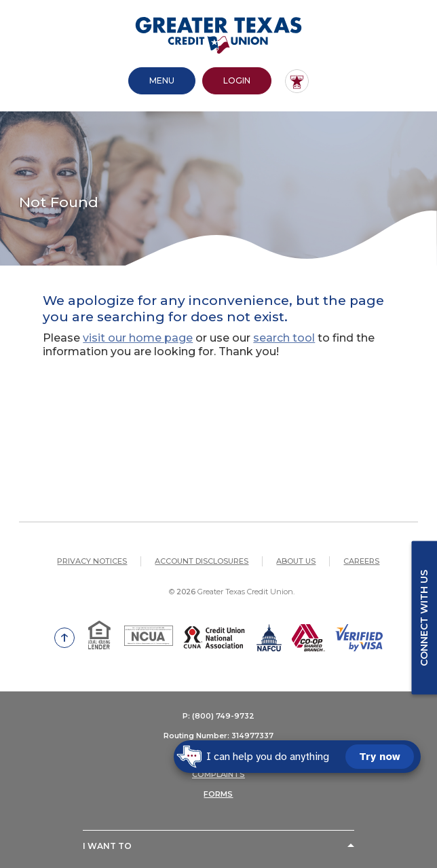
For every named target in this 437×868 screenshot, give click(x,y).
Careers (361, 561)
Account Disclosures (202, 561)
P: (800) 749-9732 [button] (218, 716)
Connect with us (424, 617)
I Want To (107, 846)
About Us (296, 561)
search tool (284, 338)
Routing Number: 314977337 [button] (218, 736)
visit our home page (138, 338)
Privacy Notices (92, 561)
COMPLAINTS (218, 774)
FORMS (218, 794)
